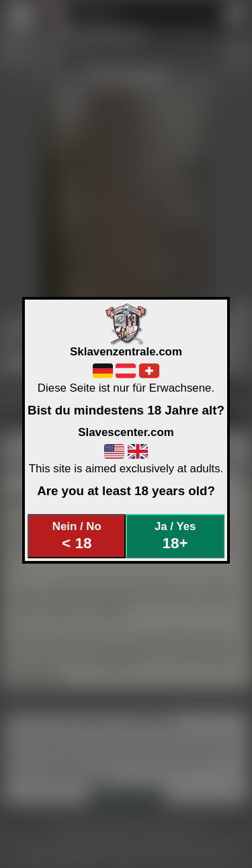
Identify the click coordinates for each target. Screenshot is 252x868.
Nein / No (77, 536)
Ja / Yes (175, 536)
